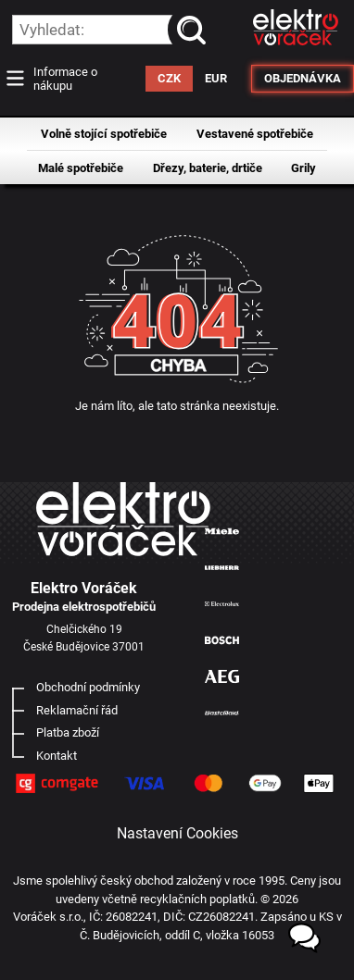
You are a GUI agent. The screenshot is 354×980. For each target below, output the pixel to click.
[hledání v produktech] (109, 30)
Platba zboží (68, 732)
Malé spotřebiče (81, 168)
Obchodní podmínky (88, 687)
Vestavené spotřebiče (255, 134)
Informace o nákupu (65, 79)
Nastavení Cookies (177, 833)
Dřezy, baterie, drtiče (208, 168)
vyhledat (195, 30)
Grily (303, 168)
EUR (216, 78)
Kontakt (57, 756)
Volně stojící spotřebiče (104, 134)
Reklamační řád (77, 710)
